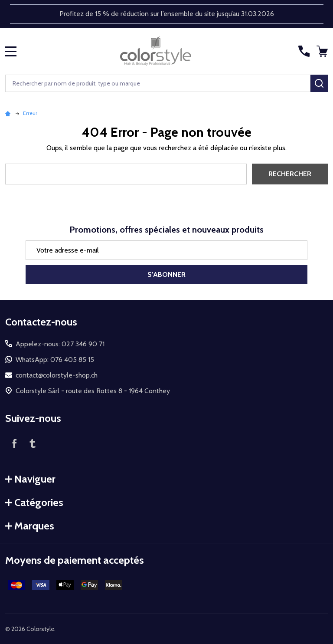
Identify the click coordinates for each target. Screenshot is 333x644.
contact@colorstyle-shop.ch (57, 375)
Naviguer (30, 479)
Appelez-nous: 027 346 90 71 (60, 344)
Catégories (34, 502)
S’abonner (166, 274)
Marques (30, 526)
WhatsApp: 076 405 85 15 (55, 360)
